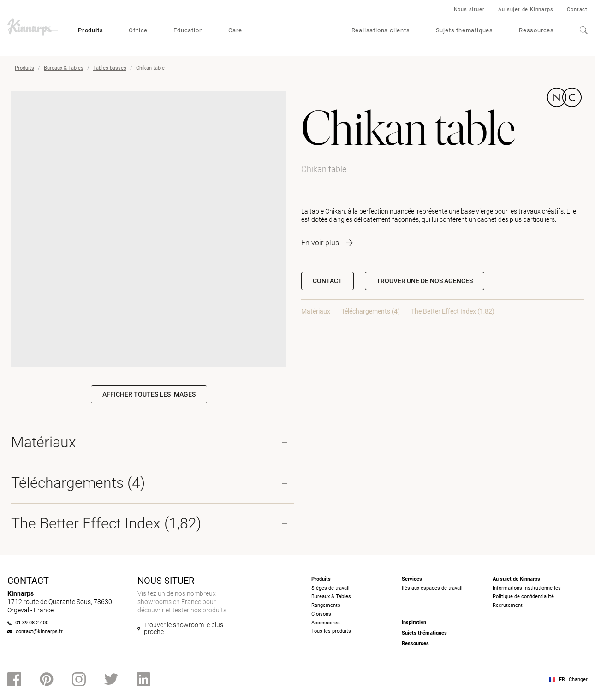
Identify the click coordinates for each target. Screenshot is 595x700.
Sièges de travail (330, 588)
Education (188, 30)
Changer (578, 679)
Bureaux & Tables (64, 68)
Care (235, 30)
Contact (577, 9)
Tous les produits (331, 631)
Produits (90, 30)
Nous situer (469, 9)
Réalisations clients (381, 30)
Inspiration (414, 622)
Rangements (326, 605)
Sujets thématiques (464, 30)
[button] (425, 281)
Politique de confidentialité (523, 596)
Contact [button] (327, 281)
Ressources (536, 30)
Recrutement (508, 605)
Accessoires (326, 623)
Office (138, 30)
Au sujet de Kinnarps (526, 9)
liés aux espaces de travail (432, 588)
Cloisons (321, 614)
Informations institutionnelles (527, 588)
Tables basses (110, 68)
